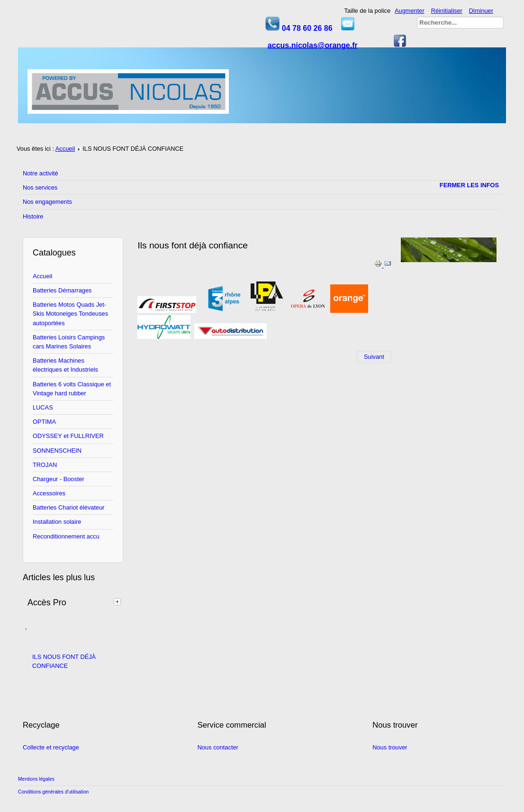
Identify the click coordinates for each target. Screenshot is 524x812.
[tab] (118, 602)
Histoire (33, 216)
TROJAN (45, 465)
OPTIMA (44, 422)
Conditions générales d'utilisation (53, 792)
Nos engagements (47, 202)
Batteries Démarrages (62, 290)
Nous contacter (218, 747)
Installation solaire (57, 522)
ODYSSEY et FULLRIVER (68, 436)
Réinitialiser (447, 11)
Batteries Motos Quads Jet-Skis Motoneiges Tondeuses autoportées (70, 314)
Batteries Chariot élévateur (69, 507)
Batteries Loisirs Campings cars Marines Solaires (69, 342)
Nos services (40, 187)
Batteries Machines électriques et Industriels (65, 365)
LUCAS (43, 407)
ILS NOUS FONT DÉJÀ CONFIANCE (64, 661)
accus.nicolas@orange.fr (313, 45)
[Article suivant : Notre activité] (374, 357)
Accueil (65, 149)
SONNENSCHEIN (57, 451)
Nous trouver (390, 747)
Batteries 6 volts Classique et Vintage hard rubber (72, 389)
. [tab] (26, 628)
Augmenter (410, 11)
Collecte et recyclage (51, 747)
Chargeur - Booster (59, 479)
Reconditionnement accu (66, 536)
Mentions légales (36, 779)
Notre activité (41, 173)
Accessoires (49, 493)
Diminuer (481, 11)
